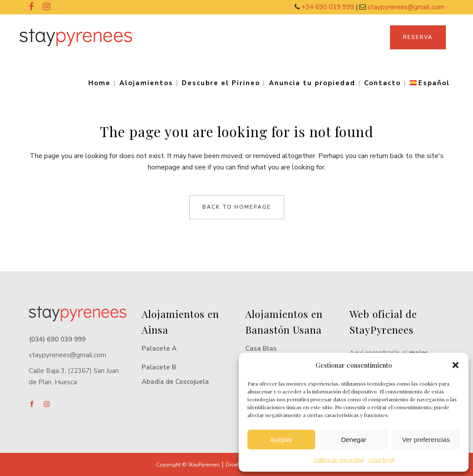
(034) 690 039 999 (57, 339)
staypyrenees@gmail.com (406, 7)
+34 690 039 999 (329, 7)
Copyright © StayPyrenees (188, 465)
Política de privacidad (339, 459)
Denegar (354, 440)
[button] (456, 365)
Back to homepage (237, 207)
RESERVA (418, 37)
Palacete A (159, 348)
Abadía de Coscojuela (175, 382)
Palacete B (159, 367)
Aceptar (282, 440)
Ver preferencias (426, 440)
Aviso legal (381, 459)
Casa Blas (261, 348)
